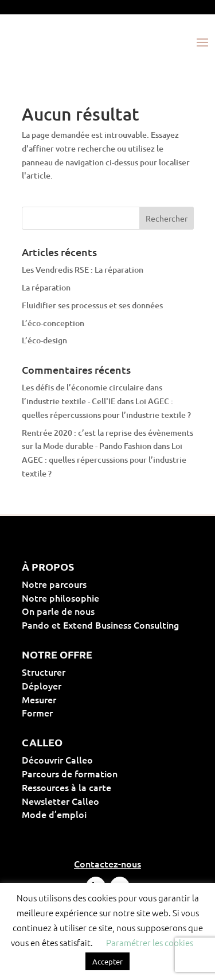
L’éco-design (44, 340)
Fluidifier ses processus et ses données (92, 305)
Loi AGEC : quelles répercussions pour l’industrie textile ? (104, 460)
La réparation (46, 287)
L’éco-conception (53, 323)
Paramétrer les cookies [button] (150, 942)
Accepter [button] (107, 961)
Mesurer (76, 699)
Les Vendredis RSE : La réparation (83, 270)
